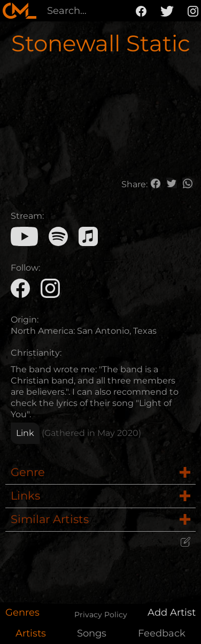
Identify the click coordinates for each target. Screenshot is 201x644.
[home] (20, 11)
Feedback (162, 633)
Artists (31, 633)
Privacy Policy (101, 615)
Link (25, 433)
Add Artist (172, 612)
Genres (22, 612)
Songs (92, 633)
